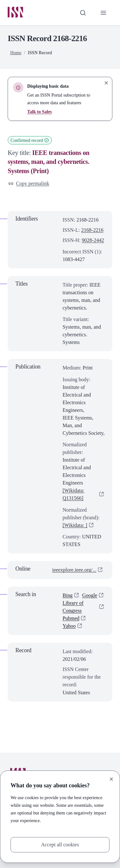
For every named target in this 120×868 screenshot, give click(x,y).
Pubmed (71, 618)
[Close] (111, 779)
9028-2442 (93, 240)
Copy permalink (29, 183)
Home (16, 53)
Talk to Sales (40, 112)
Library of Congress (73, 607)
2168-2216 (92, 230)
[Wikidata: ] (75, 525)
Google (90, 595)
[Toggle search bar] (83, 13)
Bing (68, 595)
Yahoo (69, 626)
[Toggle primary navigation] (103, 13)
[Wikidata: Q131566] (74, 494)
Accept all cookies (60, 845)
